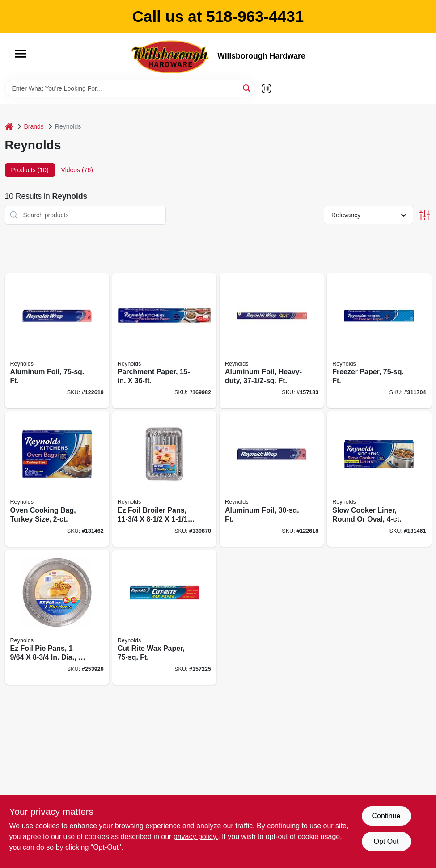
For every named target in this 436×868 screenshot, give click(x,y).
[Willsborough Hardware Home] (171, 56)
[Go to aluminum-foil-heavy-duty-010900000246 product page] (272, 341)
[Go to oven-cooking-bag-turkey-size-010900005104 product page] (57, 479)
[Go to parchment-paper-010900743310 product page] (164, 341)
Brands (34, 126)
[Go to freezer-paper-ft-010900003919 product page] (379, 341)
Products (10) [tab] (30, 170)
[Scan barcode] (267, 88)
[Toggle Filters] (425, 215)
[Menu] (21, 54)
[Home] (9, 127)
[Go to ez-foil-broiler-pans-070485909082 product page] (164, 479)
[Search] (247, 88)
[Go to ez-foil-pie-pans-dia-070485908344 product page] (57, 617)
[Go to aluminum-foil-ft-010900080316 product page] (272, 479)
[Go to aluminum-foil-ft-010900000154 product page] (57, 341)
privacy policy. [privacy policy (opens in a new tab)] (196, 836)
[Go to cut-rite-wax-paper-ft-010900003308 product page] (164, 617)
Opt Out (386, 841)
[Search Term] (130, 88)
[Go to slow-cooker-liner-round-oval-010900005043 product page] (379, 479)
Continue (386, 816)
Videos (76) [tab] (77, 170)
